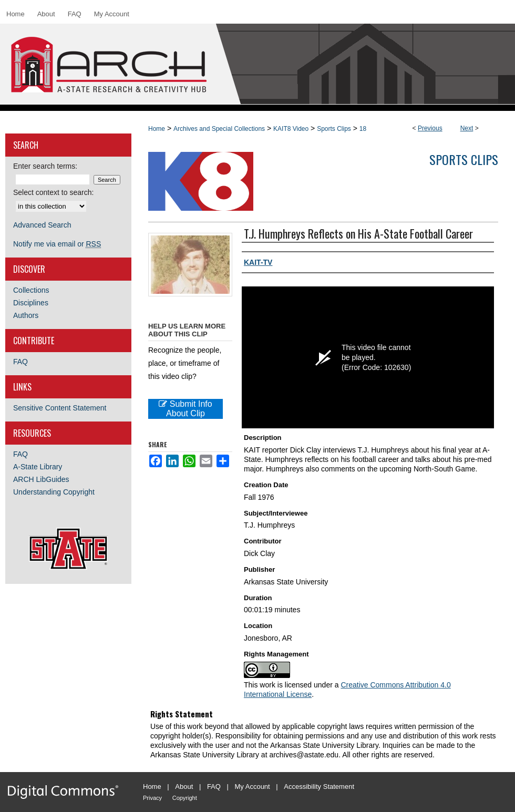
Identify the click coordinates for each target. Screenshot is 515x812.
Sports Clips (334, 129)
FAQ (20, 362)
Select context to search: (53, 192)
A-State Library (38, 467)
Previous (430, 128)
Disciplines (31, 303)
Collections (31, 290)
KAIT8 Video (291, 129)
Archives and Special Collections (219, 129)
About (184, 787)
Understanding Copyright (54, 492)
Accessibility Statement (319, 787)
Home (157, 129)
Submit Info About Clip (185, 409)
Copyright (185, 798)
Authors (26, 315)
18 (363, 129)
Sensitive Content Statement (60, 408)
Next (467, 128)
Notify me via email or (57, 244)
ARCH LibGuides (41, 479)
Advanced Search (42, 225)
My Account (253, 787)
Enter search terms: (45, 166)
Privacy (152, 798)
